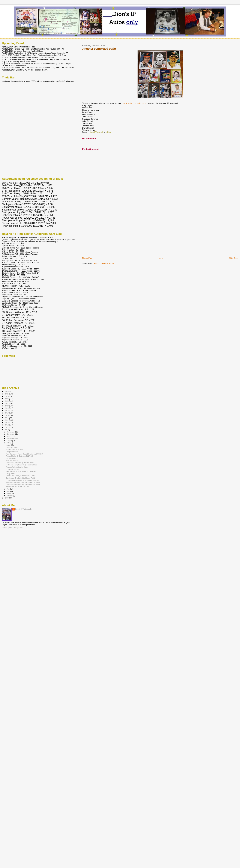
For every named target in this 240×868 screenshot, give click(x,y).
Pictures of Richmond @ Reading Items (20, 463)
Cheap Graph (11, 458)
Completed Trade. (12, 452)
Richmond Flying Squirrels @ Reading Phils (21, 465)
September (11, 438)
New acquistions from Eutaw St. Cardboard (21, 471)
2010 (7, 430)
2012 (7, 425)
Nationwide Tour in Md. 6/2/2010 (17, 487)
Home (161, 258)
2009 (7, 498)
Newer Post (87, 258)
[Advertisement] (105, 236)
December (11, 432)
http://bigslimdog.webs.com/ (134, 103)
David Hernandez (12, 447)
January (10, 496)
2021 (7, 403)
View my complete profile (12, 528)
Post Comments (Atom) (104, 263)
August (9, 441)
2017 (7, 413)
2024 (7, 396)
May (8, 489)
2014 (7, 420)
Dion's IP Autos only (23, 509)
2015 (7, 418)
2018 (7, 410)
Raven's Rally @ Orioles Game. (17, 467)
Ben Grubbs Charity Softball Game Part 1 (21, 478)
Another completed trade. (15, 450)
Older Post (233, 258)
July (8, 443)
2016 (7, 415)
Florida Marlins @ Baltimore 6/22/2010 (20, 456)
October (10, 436)
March (9, 493)
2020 (7, 406)
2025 (7, 394)
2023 (7, 399)
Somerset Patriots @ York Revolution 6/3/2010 (22, 480)
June (9, 445)
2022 (7, 401)
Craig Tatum (10, 474)
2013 (7, 422)
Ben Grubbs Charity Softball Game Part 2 (21, 476)
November (11, 434)
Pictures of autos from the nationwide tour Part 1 (23, 485)
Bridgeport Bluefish (13, 469)
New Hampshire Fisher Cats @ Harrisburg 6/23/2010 (25, 454)
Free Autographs (12, 460)
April (8, 491)
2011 (7, 427)
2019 (7, 408)
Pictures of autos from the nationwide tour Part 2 (23, 482)
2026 (7, 391)
